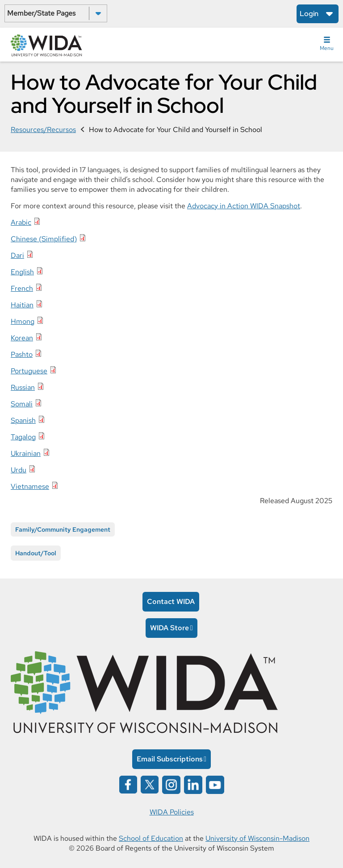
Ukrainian (26, 453)
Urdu (19, 470)
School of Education (151, 838)
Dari (17, 255)
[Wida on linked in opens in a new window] (193, 784)
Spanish (23, 420)
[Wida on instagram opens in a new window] (171, 784)
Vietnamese (30, 486)
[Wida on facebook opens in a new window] (128, 784)
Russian (23, 387)
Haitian (22, 305)
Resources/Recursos (43, 130)
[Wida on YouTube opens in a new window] (215, 784)
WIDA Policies (172, 812)
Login (309, 14)
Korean (22, 338)
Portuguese (29, 371)
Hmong (23, 321)
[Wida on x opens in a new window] (150, 784)
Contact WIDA (171, 601)
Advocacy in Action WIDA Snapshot (244, 206)
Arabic (21, 222)
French (22, 288)
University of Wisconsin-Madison (257, 838)
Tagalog (23, 437)
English (22, 272)
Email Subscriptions (170, 759)
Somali (22, 404)
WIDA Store (169, 628)
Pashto (22, 354)
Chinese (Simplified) (44, 239)
